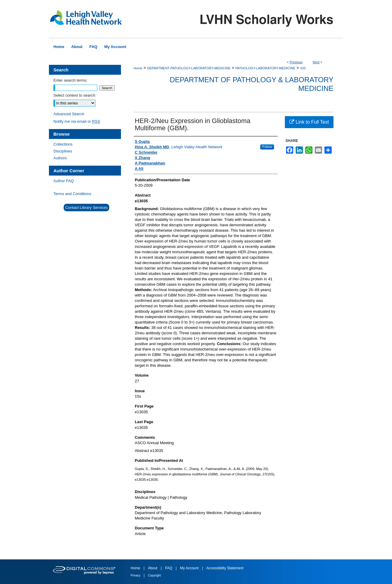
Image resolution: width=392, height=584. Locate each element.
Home (138, 68)
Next (316, 62)
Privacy (136, 575)
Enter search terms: (70, 80)
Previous (296, 62)
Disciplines (63, 151)
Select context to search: (75, 95)
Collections (63, 144)
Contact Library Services (86, 208)
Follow (267, 147)
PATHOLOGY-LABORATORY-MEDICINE (265, 68)
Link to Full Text (309, 122)
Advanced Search (69, 114)
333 (303, 68)
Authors (60, 158)
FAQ (169, 568)
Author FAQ (64, 181)
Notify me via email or (77, 121)
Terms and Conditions (72, 194)
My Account (190, 568)
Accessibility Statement (225, 568)
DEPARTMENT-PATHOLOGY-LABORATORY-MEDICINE (189, 68)
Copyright (154, 575)
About (153, 568)
